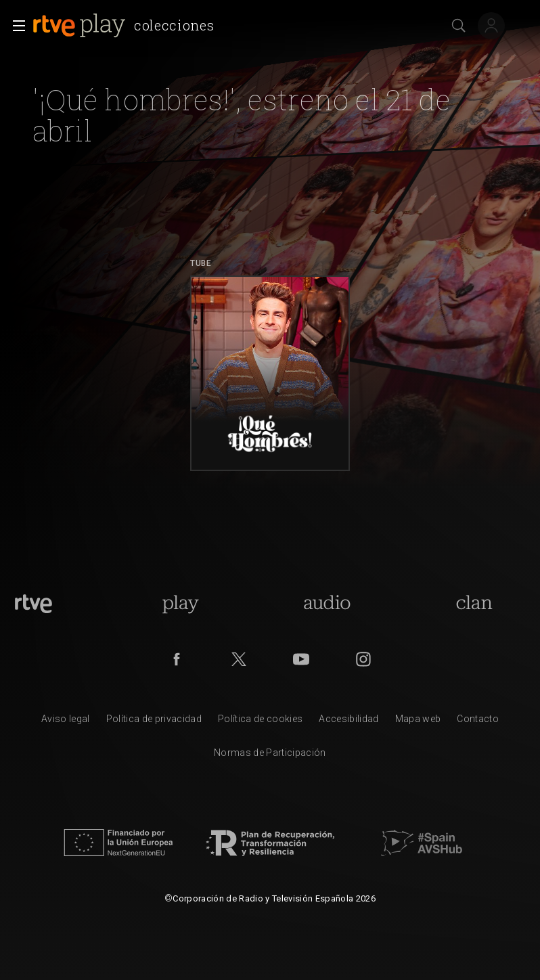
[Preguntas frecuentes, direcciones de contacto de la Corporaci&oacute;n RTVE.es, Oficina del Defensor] (478, 722)
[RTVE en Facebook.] (177, 659)
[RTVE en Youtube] (301, 659)
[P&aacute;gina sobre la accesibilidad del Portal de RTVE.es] (348, 722)
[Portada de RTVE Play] (180, 604)
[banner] (126, 26)
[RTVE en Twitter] (239, 659)
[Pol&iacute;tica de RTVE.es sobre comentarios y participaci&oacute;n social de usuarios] (270, 756)
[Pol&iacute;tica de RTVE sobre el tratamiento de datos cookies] (260, 722)
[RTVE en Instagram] (363, 659)
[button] (15, 26)
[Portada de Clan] (474, 604)
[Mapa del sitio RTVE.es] (418, 722)
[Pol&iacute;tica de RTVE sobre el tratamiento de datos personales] (154, 722)
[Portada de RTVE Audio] (327, 604)
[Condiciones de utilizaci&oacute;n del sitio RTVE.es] (66, 722)
